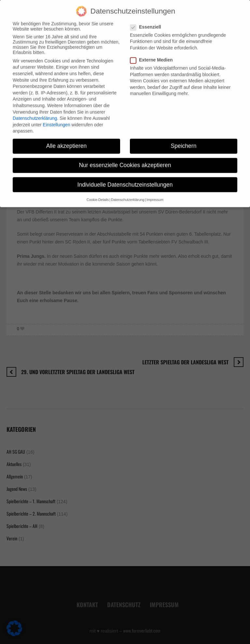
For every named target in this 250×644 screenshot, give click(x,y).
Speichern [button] (184, 140)
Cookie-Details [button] (98, 194)
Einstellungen (57, 119)
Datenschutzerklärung (35, 112)
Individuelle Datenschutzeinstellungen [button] (125, 179)
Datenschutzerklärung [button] (128, 194)
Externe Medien (153, 54)
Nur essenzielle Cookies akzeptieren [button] (125, 159)
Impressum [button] (155, 194)
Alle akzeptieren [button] (67, 140)
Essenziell (148, 21)
